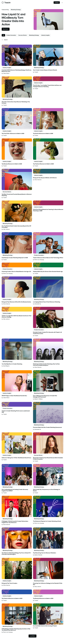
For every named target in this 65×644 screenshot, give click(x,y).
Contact (57, 2)
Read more (6, 29)
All (3, 35)
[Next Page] (32, 636)
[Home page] (6, 3)
